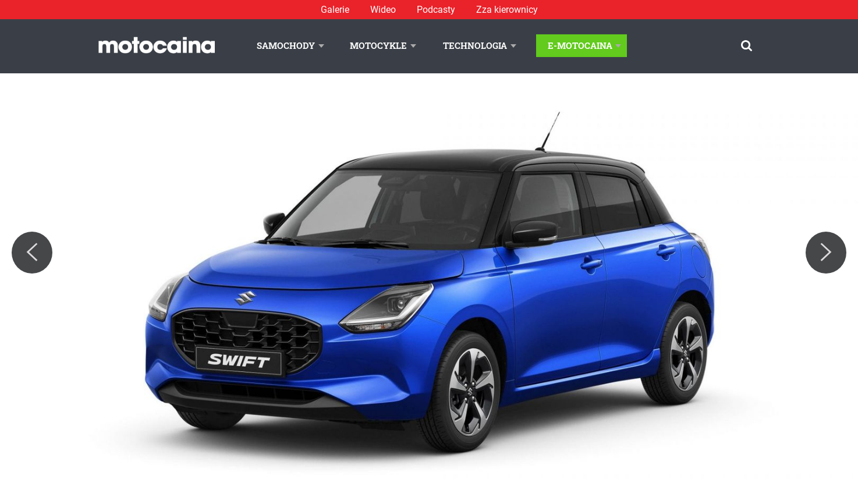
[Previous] (32, 253)
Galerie (335, 10)
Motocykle (378, 45)
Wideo (383, 10)
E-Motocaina (580, 45)
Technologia (475, 45)
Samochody (286, 45)
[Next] (826, 253)
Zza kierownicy (507, 10)
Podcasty (436, 10)
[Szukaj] (747, 46)
